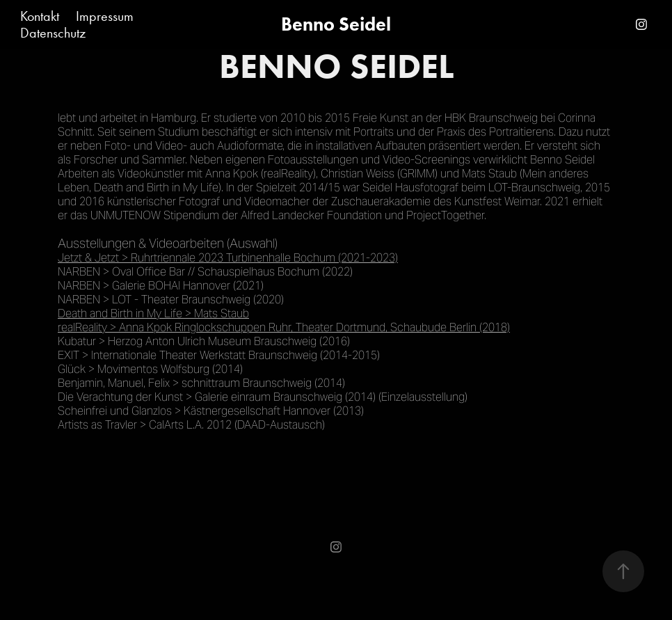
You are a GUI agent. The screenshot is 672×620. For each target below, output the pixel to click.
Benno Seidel (336, 24)
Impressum (105, 16)
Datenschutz (53, 33)
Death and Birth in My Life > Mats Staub (153, 313)
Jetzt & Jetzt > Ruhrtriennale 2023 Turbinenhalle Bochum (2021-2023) (228, 258)
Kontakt (40, 16)
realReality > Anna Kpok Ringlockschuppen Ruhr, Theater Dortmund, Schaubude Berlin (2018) (284, 327)
